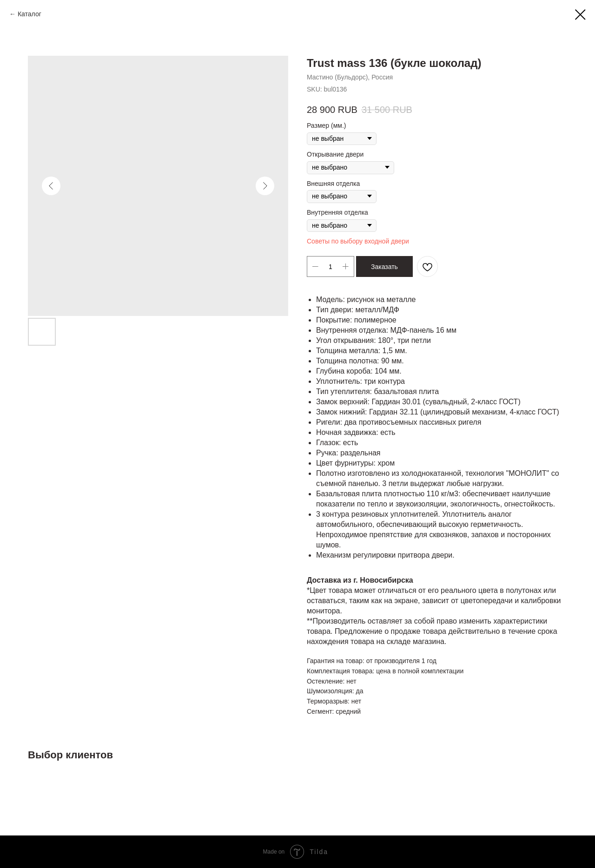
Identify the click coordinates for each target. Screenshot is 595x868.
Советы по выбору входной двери (358, 241)
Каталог (30, 14)
